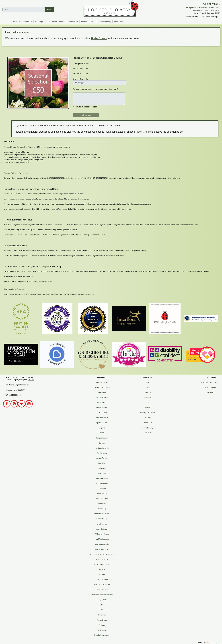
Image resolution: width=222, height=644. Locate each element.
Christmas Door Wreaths (102, 584)
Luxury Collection (102, 529)
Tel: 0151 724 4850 (211, 4)
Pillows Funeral (102, 407)
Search (49, 9)
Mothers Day (102, 509)
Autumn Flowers (102, 483)
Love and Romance (102, 458)
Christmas (102, 615)
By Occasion (102, 630)
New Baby (102, 463)
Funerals (102, 625)
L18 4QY (217, 13)
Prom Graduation (102, 499)
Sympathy (102, 468)
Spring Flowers (102, 600)
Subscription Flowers (102, 514)
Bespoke (102, 428)
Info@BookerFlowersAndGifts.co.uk (203, 7)
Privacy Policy (212, 392)
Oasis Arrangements (102, 549)
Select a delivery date (80, 79)
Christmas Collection (102, 448)
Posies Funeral (102, 403)
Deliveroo (102, 569)
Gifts (148, 403)
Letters (102, 433)
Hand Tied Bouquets (102, 539)
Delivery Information (209, 387)
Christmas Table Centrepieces (102, 595)
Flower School (148, 423)
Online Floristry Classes (102, 564)
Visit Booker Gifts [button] (192, 17)
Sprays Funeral (102, 423)
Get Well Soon (102, 453)
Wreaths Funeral (102, 418)
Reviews (148, 407)
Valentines (102, 473)
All (102, 610)
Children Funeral (102, 392)
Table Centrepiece (102, 559)
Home (148, 382)
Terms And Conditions (209, 382)
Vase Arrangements (102, 544)
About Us (148, 433)
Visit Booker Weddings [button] (210, 17)
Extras (102, 605)
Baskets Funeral (102, 397)
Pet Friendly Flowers (102, 534)
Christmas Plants (102, 580)
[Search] (24, 9)
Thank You (102, 504)
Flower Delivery (148, 428)
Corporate (148, 418)
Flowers (148, 387)
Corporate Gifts (102, 519)
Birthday (102, 443)
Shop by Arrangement (102, 635)
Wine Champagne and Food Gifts (102, 554)
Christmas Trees (102, 590)
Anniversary (102, 488)
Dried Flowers (102, 524)
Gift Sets (102, 574)
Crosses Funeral (102, 382)
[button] (16, 22)
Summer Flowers (102, 478)
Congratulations (102, 438)
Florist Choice (99, 38)
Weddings (148, 397)
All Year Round (102, 494)
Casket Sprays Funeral (102, 387)
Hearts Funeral (102, 413)
